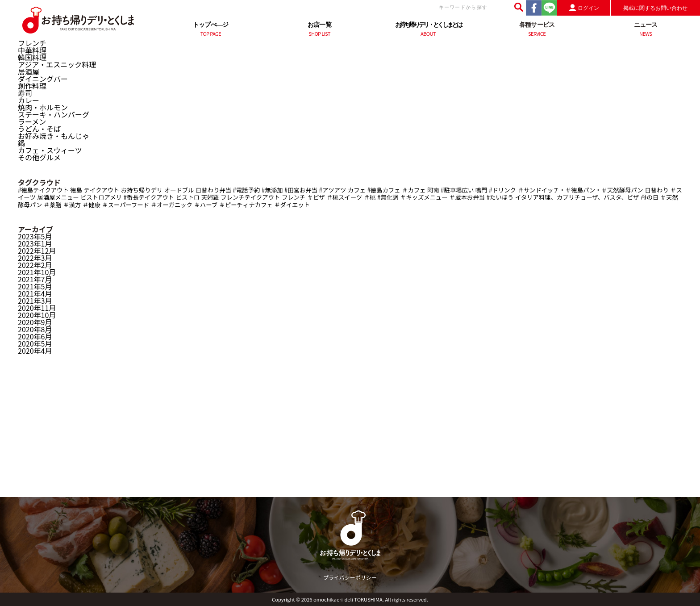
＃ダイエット (292, 205)
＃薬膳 (53, 205)
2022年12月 (37, 251)
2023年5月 (35, 236)
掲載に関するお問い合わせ (655, 8)
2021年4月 (35, 293)
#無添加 (272, 190)
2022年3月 (35, 258)
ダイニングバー (43, 79)
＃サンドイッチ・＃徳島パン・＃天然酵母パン (580, 190)
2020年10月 (37, 315)
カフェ (357, 190)
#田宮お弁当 (301, 190)
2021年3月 (35, 301)
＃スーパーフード (125, 205)
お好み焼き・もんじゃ (54, 136)
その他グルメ (39, 157)
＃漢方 (72, 205)
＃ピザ (316, 197)
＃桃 (370, 197)
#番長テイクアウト (149, 197)
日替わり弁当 (213, 190)
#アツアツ (333, 190)
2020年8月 (35, 329)
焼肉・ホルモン (43, 107)
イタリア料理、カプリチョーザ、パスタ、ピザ (577, 197)
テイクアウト (102, 190)
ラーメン (32, 121)
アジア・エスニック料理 (57, 64)
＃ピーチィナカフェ (246, 205)
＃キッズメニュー (424, 197)
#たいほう (500, 197)
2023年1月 (35, 243)
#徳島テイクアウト (43, 190)
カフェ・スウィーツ (50, 150)
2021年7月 (35, 279)
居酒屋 (29, 71)
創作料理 (32, 86)
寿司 (25, 93)
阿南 (433, 190)
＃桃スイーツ (344, 197)
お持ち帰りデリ (142, 190)
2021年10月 (37, 272)
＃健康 (92, 205)
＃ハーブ (206, 205)
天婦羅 (210, 197)
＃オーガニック (172, 205)
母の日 (650, 197)
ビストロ (188, 197)
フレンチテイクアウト (250, 197)
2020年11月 (37, 308)
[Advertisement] (350, 435)
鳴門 (481, 190)
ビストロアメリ (101, 197)
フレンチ (32, 43)
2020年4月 (35, 351)
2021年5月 (35, 286)
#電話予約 (247, 190)
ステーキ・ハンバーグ (54, 114)
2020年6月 (35, 336)
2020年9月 (35, 322)
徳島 (76, 190)
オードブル (179, 190)
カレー (29, 100)
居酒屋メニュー (58, 197)
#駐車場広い (457, 190)
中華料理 (32, 50)
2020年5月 (35, 343)
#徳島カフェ (383, 190)
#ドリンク (502, 190)
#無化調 (388, 197)
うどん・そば (39, 129)
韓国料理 (32, 57)
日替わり (656, 190)
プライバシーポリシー (350, 577)
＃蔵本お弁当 (467, 197)
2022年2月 (35, 265)
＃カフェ (414, 190)
